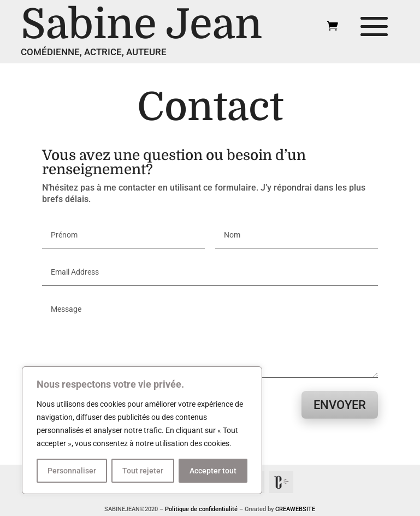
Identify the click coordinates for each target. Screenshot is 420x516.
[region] (142, 430)
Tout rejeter (143, 471)
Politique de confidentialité (201, 509)
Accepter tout (213, 471)
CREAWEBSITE (295, 509)
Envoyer (340, 405)
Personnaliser (72, 471)
